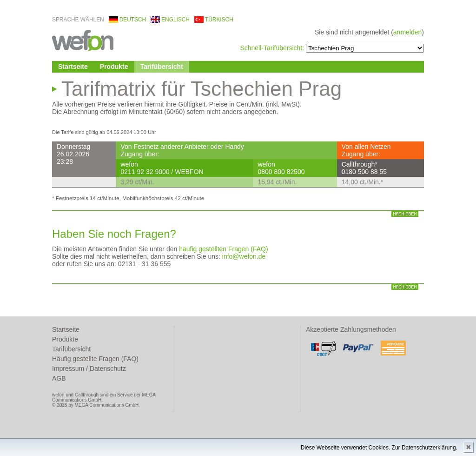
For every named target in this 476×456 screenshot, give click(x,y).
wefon (83, 40)
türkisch (219, 20)
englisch (175, 20)
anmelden (408, 32)
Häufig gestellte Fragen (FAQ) (95, 359)
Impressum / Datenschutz (89, 369)
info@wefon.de (244, 256)
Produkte (114, 67)
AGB (59, 378)
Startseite (73, 67)
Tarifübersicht (162, 67)
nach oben (405, 214)
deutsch (133, 20)
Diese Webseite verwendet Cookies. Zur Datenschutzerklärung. (379, 448)
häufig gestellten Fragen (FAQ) (223, 249)
